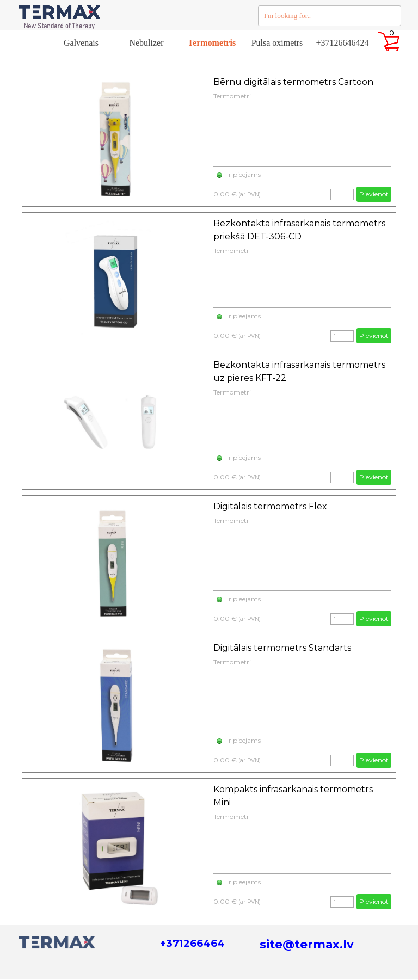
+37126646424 (342, 43)
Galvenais (81, 43)
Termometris (212, 43)
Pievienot (374, 194)
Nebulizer (146, 43)
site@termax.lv (307, 944)
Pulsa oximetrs (277, 43)
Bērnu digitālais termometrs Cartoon (293, 82)
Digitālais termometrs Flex (270, 506)
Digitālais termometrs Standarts (282, 648)
